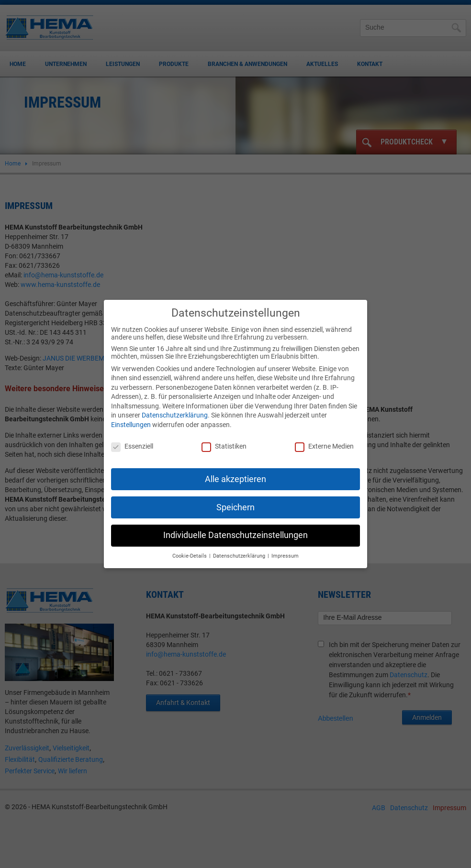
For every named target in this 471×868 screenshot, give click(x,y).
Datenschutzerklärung (175, 407)
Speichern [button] (235, 499)
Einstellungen (131, 417)
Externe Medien (324, 439)
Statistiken (224, 439)
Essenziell (132, 439)
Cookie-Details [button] (190, 548)
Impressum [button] (285, 548)
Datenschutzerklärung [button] (240, 548)
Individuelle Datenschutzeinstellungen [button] (235, 527)
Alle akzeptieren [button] (235, 471)
